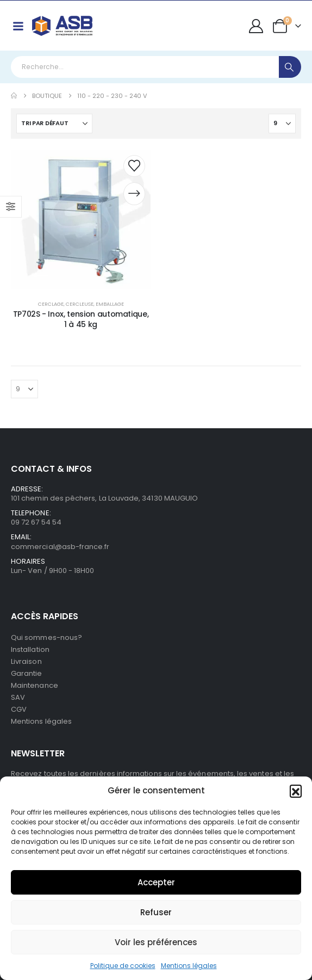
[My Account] (256, 26)
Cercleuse (80, 304)
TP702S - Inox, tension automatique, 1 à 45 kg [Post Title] (81, 319)
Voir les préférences (156, 942)
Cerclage (51, 304)
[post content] (81, 220)
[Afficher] (282, 124)
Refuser (156, 912)
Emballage (110, 304)
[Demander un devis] (134, 194)
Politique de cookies (123, 966)
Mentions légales (189, 966)
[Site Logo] (62, 26)
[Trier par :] (54, 124)
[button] (296, 791)
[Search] (290, 67)
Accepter (156, 882)
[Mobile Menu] (18, 26)
